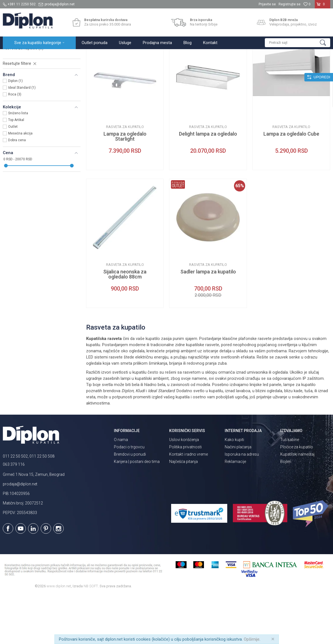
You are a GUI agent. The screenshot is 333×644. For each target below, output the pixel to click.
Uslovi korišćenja (184, 489)
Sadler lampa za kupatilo (208, 321)
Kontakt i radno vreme (189, 503)
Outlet (13, 176)
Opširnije (252, 639)
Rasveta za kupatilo (23, 97)
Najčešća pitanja (183, 511)
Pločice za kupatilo (297, 496)
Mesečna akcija (20, 182)
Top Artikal (16, 169)
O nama (121, 489)
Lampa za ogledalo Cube (291, 183)
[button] (298, 43)
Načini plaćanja (238, 496)
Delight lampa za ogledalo (208, 183)
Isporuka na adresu (242, 503)
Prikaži (270, 67)
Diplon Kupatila (15, 55)
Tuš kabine (290, 489)
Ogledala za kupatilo (77, 55)
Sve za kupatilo (44, 55)
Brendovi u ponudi (130, 503)
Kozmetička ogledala (24, 90)
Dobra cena (17, 189)
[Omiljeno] (307, 4)
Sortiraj (218, 67)
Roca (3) (15, 143)
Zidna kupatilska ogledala (29, 84)
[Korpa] (322, 6)
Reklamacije (235, 511)
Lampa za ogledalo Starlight (125, 186)
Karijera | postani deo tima (137, 511)
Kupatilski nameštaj (297, 503)
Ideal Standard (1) (22, 137)
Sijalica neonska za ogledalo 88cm (125, 323)
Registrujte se (290, 4)
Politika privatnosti (185, 496)
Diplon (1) (15, 130)
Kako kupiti (234, 489)
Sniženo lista (18, 162)
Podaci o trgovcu (129, 496)
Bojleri (286, 511)
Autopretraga (194, 67)
